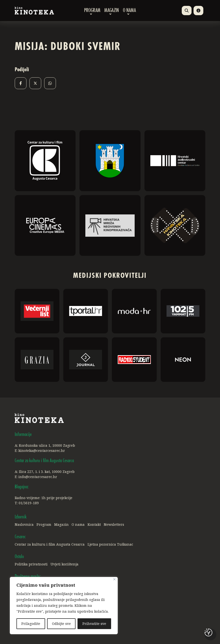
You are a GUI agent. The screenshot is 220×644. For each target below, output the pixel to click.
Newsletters (114, 524)
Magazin (112, 11)
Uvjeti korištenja (65, 564)
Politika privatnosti (31, 564)
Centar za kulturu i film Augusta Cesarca (50, 544)
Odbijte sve (61, 624)
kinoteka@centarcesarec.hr (42, 451)
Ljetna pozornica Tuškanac (110, 544)
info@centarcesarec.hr (38, 477)
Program (92, 11)
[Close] (114, 579)
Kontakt (94, 524)
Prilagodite (31, 624)
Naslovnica (24, 524)
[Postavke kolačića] (208, 632)
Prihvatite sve (94, 624)
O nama (129, 11)
